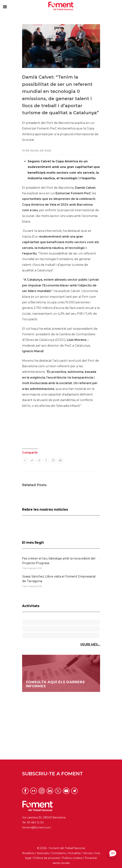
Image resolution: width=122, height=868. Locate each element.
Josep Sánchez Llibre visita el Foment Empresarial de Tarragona (59, 579)
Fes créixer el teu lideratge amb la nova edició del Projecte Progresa (59, 561)
